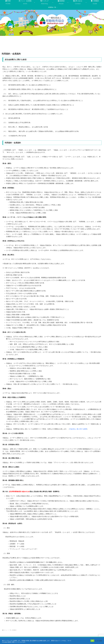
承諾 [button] (92, 641)
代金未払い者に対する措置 (78, 429)
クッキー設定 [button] (98, 641)
